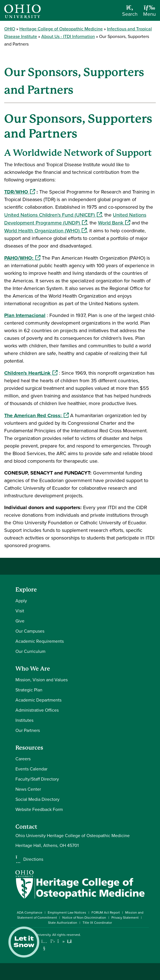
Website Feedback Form (39, 809)
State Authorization (63, 923)
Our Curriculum (30, 651)
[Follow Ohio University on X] (53, 941)
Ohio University (39, 935)
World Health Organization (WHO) (45, 231)
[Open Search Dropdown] (130, 13)
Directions (33, 859)
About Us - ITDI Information (68, 36)
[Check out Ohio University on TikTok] (61, 941)
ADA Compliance (30, 912)
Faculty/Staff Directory (37, 779)
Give (20, 621)
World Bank (114, 223)
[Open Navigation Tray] (149, 13)
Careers (23, 759)
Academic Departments (38, 700)
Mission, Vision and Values (42, 680)
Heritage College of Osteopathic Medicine (61, 29)
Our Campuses (30, 631)
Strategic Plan (29, 690)
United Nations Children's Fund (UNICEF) (53, 215)
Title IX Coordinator (97, 923)
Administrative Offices (37, 710)
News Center (28, 789)
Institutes (24, 720)
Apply (21, 601)
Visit (20, 611)
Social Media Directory (37, 799)
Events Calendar (31, 769)
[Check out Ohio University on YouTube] (44, 945)
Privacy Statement (125, 918)
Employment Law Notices (67, 912)
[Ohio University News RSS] (69, 941)
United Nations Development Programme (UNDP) (75, 219)
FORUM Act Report (106, 912)
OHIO (10, 29)
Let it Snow (24, 942)
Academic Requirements (40, 641)
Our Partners (28, 730)
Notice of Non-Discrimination (84, 918)
